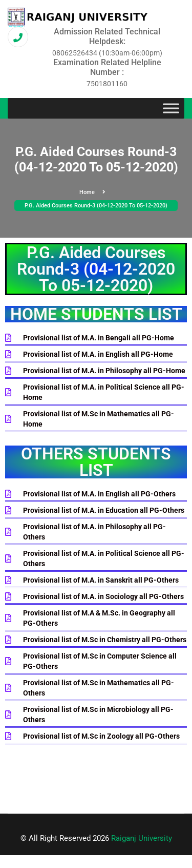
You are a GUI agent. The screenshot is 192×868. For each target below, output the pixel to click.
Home (92, 192)
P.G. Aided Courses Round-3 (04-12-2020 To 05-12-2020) (96, 206)
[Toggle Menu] (171, 109)
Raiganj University (142, 838)
